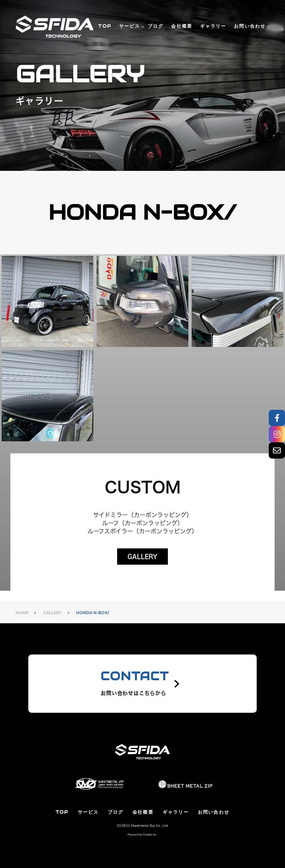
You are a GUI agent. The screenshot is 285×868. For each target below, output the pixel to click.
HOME (22, 613)
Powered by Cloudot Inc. (142, 834)
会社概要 (182, 26)
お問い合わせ (250, 26)
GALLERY (142, 557)
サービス (129, 26)
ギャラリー (213, 26)
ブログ (156, 26)
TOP (105, 26)
